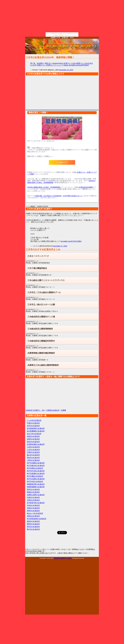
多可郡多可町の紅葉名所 (36, 503)
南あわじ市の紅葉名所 (35, 513)
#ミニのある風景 (74, 63)
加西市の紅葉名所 (33, 436)
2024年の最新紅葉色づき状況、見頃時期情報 (44, 187)
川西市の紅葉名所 (33, 500)
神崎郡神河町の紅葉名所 (36, 484)
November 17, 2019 (60, 246)
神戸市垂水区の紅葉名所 (36, 466)
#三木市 (33, 65)
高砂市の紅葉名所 (33, 442)
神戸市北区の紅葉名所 (35, 481)
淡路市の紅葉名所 (33, 508)
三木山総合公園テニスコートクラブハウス (46, 280)
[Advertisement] (62, 92)
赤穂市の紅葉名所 (33, 497)
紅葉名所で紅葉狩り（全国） (63, 558)
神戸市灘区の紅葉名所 (35, 476)
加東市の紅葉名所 (33, 439)
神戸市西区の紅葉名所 (35, 468)
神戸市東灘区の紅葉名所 (36, 474)
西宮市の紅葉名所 (33, 489)
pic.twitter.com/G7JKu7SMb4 (71, 241)
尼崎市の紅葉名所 (33, 516)
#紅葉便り (40, 63)
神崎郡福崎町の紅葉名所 (36, 487)
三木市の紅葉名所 (33, 450)
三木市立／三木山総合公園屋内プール (44, 292)
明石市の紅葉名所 (33, 527)
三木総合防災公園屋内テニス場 (41, 317)
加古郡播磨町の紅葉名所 (36, 431)
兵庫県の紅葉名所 (53, 410)
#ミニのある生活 (87, 63)
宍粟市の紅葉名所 (33, 452)
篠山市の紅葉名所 (33, 455)
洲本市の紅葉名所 (33, 458)
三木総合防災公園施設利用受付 (41, 341)
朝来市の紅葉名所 (33, 511)
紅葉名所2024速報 (86, 187)
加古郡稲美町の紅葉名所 (36, 428)
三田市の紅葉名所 (33, 447)
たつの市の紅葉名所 (34, 420)
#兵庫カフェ (41, 65)
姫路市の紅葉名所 (33, 521)
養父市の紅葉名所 (33, 529)
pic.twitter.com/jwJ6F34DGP (79, 65)
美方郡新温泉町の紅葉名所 (37, 519)
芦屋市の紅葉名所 (33, 423)
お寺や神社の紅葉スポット (72, 196)
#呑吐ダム (48, 63)
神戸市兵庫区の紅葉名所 (36, 479)
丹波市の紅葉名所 (33, 505)
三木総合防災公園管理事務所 (40, 329)
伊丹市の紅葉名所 (33, 426)
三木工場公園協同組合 (37, 268)
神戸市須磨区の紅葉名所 (36, 463)
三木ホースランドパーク (38, 256)
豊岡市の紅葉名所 (33, 524)
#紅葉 (65, 63)
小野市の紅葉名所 (33, 460)
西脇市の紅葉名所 (33, 492)
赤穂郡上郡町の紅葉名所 (36, 495)
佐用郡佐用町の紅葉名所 (36, 444)
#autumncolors (58, 63)
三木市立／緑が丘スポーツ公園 (41, 305)
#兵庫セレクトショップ (54, 65)
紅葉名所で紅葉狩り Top (35, 410)
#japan (66, 65)
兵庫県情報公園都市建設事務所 (41, 353)
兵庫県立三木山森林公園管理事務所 (43, 365)
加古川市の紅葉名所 (34, 434)
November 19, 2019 (66, 70)
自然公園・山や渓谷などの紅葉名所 (48, 196)
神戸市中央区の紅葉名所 (36, 471)
